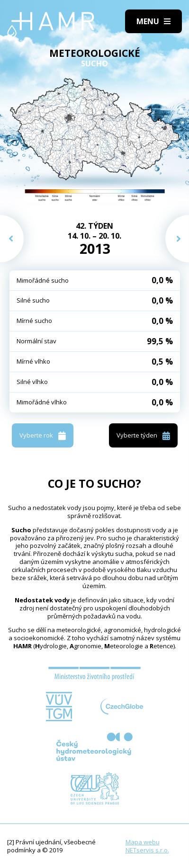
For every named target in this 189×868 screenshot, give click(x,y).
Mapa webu (143, 842)
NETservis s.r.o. (147, 850)
